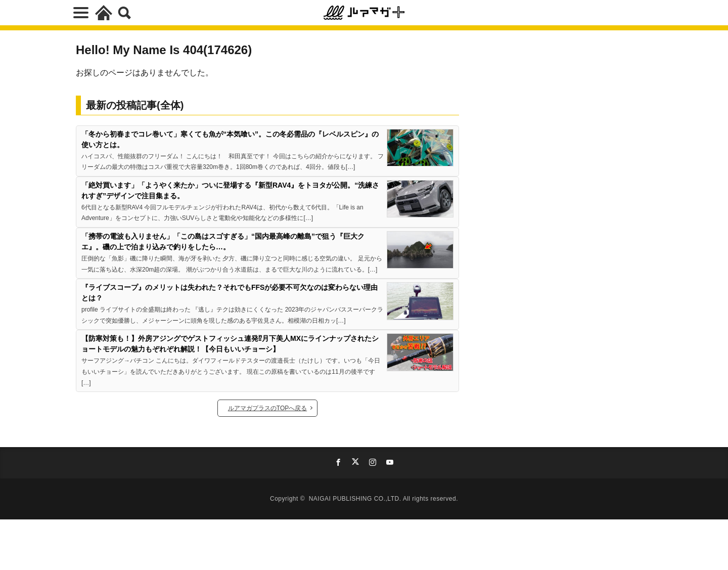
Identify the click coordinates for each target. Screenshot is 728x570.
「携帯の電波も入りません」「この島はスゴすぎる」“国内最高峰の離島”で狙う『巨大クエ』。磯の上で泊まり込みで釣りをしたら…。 (223, 242)
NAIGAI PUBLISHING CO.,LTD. (356, 499)
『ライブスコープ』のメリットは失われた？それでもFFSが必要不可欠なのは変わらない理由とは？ (230, 293)
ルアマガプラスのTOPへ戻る (267, 408)
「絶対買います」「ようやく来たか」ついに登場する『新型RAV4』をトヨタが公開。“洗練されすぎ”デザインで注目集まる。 (230, 190)
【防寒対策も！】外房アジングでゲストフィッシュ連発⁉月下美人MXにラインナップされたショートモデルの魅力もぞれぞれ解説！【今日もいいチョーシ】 (230, 344)
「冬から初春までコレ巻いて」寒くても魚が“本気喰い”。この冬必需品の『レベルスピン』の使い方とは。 (230, 139)
